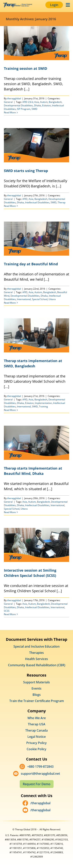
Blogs (37, 695)
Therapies (36, 653)
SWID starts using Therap (26, 171)
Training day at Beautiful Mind (31, 264)
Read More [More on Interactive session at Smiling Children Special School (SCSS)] (10, 614)
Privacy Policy (36, 743)
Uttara (52, 299)
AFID (25, 199)
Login (54, 5)
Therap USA (37, 724)
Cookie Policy (36, 749)
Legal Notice (37, 737)
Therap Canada (36, 730)
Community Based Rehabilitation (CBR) (37, 665)
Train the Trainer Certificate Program (37, 701)
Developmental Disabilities (18, 105)
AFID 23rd (28, 102)
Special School (40, 299)
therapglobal (14, 98)
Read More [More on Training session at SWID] (10, 112)
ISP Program (24, 109)
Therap (62, 202)
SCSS (7, 611)
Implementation (43, 403)
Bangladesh (55, 102)
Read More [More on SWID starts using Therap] (10, 206)
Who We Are (37, 718)
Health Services (36, 659)
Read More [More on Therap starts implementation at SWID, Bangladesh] (10, 410)
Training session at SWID (26, 68)
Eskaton (47, 105)
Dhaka (38, 105)
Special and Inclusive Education (36, 646)
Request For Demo (37, 784)
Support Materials (36, 682)
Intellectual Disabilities (37, 202)
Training (43, 406)
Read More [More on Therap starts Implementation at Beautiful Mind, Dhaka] (10, 512)
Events (36, 688)
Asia (37, 102)
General (8, 102)
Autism (44, 102)
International (24, 299)
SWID (34, 109)
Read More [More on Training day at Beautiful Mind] (10, 303)
